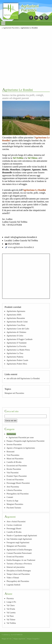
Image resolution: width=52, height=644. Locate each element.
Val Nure (10, 616)
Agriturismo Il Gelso (15, 336)
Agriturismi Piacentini (11, 28)
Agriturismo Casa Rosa (16, 325)
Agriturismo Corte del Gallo (18, 329)
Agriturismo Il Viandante (17, 343)
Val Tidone (11, 620)
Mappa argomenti (19, 639)
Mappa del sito (7, 639)
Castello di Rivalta (14, 462)
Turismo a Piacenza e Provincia (19, 564)
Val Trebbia (11, 623)
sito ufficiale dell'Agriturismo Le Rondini (23, 378)
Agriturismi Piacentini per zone (21, 437)
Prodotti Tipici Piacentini (17, 476)
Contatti (10, 497)
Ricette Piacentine (14, 469)
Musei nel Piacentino (15, 459)
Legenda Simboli (13, 585)
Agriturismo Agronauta (16, 311)
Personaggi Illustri (14, 528)
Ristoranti (10, 452)
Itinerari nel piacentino (16, 567)
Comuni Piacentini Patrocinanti (19, 553)
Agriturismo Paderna (15, 357)
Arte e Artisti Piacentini (16, 521)
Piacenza (10, 598)
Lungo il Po (11, 602)
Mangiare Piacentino (15, 504)
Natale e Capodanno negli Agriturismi (22, 535)
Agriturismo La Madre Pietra (18, 350)
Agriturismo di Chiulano (16, 332)
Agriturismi (11, 434)
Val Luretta (11, 613)
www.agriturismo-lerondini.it (21, 247)
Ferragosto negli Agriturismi (18, 542)
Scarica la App (12, 501)
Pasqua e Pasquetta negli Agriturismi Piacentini (25, 441)
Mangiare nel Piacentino (14, 393)
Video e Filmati (13, 578)
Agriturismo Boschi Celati (17, 322)
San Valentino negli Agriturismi (19, 539)
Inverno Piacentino (14, 444)
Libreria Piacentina (14, 490)
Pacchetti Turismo (14, 508)
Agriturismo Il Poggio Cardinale (19, 339)
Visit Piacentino (13, 455)
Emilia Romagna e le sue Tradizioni (21, 560)
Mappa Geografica (33, 639)
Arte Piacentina (13, 487)
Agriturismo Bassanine (16, 318)
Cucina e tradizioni (14, 525)
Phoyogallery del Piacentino (18, 581)
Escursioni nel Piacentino (17, 466)
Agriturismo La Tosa (15, 353)
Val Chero (11, 605)
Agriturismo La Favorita (16, 346)
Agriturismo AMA (14, 315)
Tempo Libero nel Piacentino (18, 574)
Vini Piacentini (12, 473)
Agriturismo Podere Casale (17, 360)
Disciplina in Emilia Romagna (19, 571)
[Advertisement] (26, 58)
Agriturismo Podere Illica (17, 364)
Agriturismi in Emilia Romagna (19, 550)
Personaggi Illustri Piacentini (18, 483)
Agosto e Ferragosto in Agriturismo (21, 448)
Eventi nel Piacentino (15, 480)
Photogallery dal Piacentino (18, 494)
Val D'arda (11, 609)
